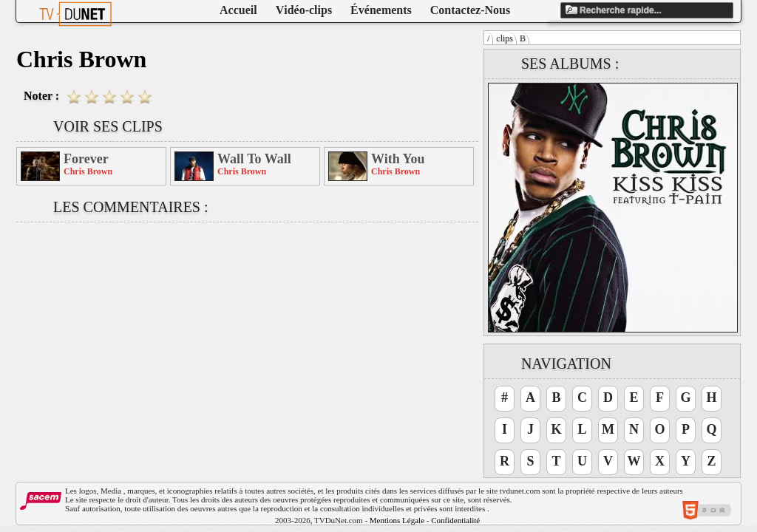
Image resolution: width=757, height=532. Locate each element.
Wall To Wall (254, 159)
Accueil (238, 10)
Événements (381, 10)
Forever (86, 159)
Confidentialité (455, 520)
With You (398, 159)
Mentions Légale (397, 520)
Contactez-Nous (470, 10)
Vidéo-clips (304, 10)
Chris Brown (88, 171)
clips (505, 38)
